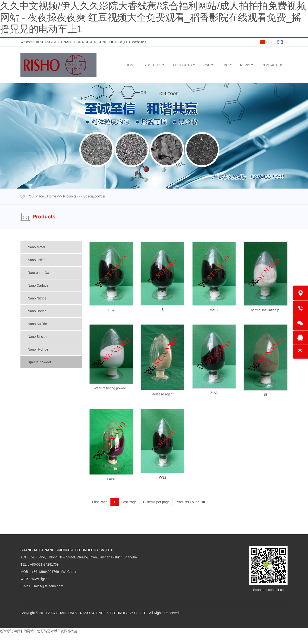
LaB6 (111, 479)
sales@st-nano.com (48, 586)
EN (282, 42)
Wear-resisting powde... (111, 388)
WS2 (162, 477)
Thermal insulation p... (265, 310)
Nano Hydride (38, 349)
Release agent (162, 394)
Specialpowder (40, 362)
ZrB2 (214, 393)
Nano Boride (37, 311)
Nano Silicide (38, 337)
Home (52, 196)
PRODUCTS (183, 65)
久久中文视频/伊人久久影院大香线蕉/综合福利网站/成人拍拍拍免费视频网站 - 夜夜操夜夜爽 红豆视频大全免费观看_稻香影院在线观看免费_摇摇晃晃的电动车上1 (153, 17)
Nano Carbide (38, 285)
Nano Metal (36, 247)
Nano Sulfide (37, 324)
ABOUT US (153, 65)
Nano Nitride (37, 298)
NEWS (245, 65)
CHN (266, 42)
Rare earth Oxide (41, 273)
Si (265, 395)
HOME (131, 65)
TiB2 (111, 310)
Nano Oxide (37, 260)
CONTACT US (272, 65)
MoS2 (214, 310)
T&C (225, 65)
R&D (207, 65)
